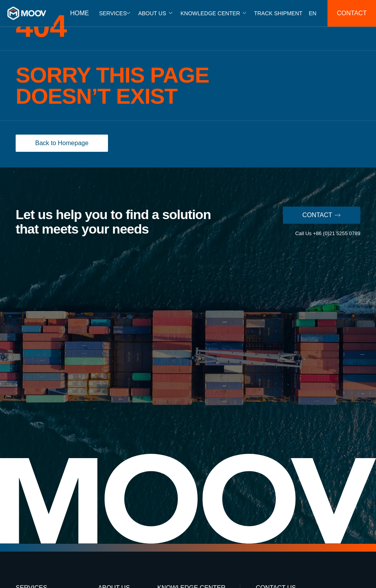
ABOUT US (152, 13)
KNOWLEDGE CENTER (210, 13)
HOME (79, 13)
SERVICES (113, 13)
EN (312, 13)
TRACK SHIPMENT (278, 13)
